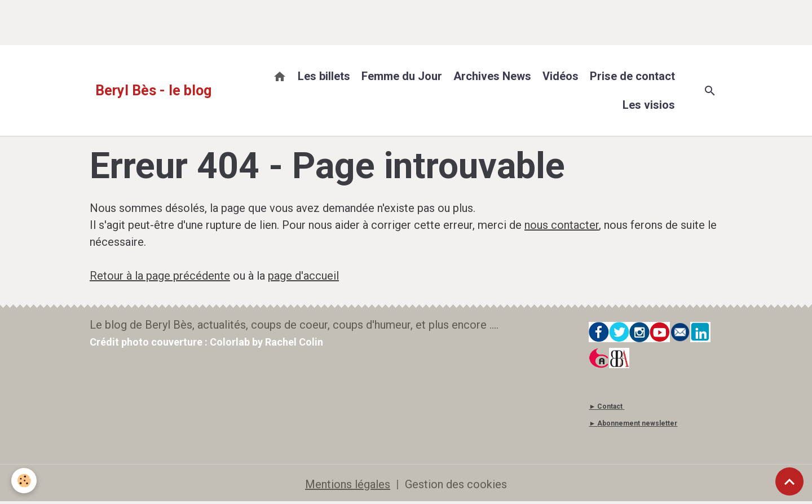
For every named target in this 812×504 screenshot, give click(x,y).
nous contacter (562, 225)
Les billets (324, 76)
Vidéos (561, 76)
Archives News (492, 76)
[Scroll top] (789, 481)
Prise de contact (632, 76)
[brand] (153, 91)
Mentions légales (348, 484)
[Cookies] (24, 481)
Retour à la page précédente (160, 276)
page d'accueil (303, 276)
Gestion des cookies (456, 484)
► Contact (606, 406)
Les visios (649, 105)
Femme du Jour (402, 76)
